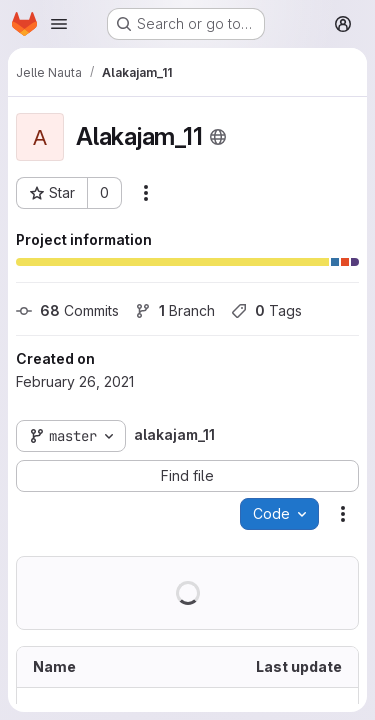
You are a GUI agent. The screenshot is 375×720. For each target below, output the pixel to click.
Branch (175, 310)
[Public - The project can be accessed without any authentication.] (218, 137)
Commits (67, 310)
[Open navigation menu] (59, 24)
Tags (266, 310)
